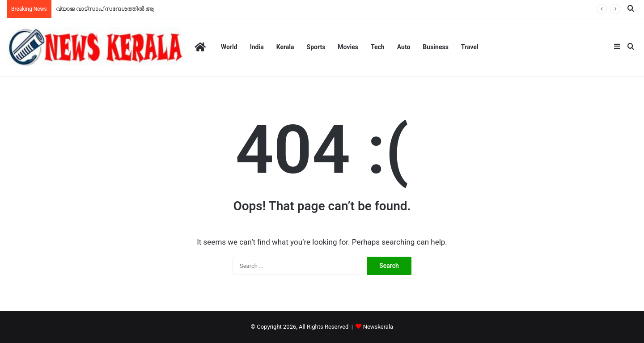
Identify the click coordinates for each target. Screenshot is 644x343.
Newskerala (378, 327)
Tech (378, 47)
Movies (348, 47)
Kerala (285, 47)
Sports (316, 47)
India (257, 47)
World (229, 47)
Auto (404, 47)
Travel (470, 47)
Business (435, 47)
